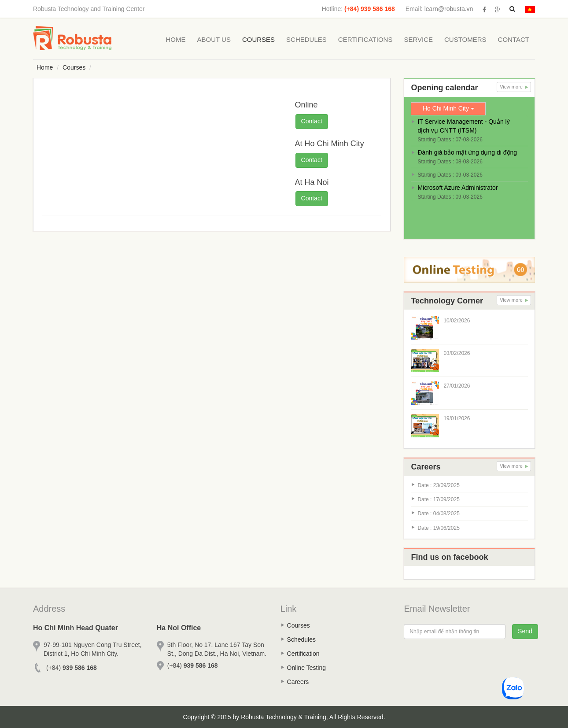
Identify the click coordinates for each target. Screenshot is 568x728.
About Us (214, 39)
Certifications (365, 39)
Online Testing (306, 668)
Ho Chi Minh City (448, 108)
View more (514, 87)
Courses (258, 39)
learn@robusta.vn (449, 9)
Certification (303, 654)
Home (176, 39)
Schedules (306, 39)
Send (525, 631)
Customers (465, 39)
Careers (298, 682)
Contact (514, 39)
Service (418, 39)
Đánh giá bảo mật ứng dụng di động (467, 152)
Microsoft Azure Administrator (457, 188)
